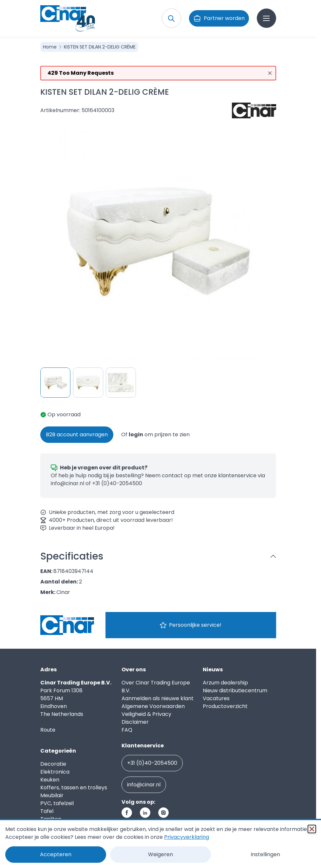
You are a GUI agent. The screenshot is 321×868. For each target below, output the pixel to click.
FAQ (127, 730)
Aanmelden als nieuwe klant (158, 698)
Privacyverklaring (187, 837)
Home (50, 47)
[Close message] (270, 73)
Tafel (47, 811)
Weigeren (160, 854)
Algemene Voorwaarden (153, 706)
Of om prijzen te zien (155, 434)
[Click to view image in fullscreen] (158, 242)
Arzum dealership (225, 683)
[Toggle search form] (171, 18)
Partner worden (219, 18)
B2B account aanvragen (77, 434)
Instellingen (265, 854)
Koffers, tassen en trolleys (74, 788)
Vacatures (216, 698)
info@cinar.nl (67, 483)
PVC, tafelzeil (57, 803)
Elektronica (55, 772)
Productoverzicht (225, 706)
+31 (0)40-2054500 (117, 483)
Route (48, 730)
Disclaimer (135, 722)
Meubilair (52, 795)
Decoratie (53, 764)
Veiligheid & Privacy (146, 714)
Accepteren (56, 854)
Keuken (50, 780)
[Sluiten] (312, 829)
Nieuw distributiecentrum (235, 690)
